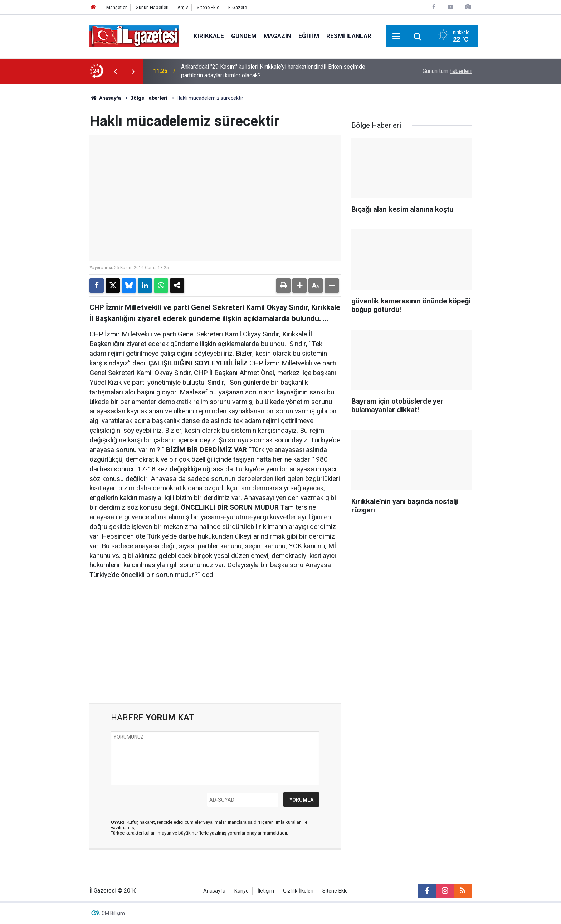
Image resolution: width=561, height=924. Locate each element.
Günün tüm (447, 71)
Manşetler (116, 7)
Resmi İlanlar (349, 36)
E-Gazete (238, 7)
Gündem (244, 36)
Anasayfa (105, 98)
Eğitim (309, 36)
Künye (242, 891)
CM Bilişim (113, 913)
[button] (299, 286)
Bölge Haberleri (149, 98)
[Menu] (396, 37)
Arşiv (183, 7)
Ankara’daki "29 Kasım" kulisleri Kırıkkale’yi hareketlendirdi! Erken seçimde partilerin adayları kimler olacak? (273, 71)
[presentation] (115, 71)
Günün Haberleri (152, 7)
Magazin (277, 36)
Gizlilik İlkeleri (298, 891)
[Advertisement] (48, 191)
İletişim (266, 891)
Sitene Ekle (208, 7)
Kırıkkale (209, 36)
